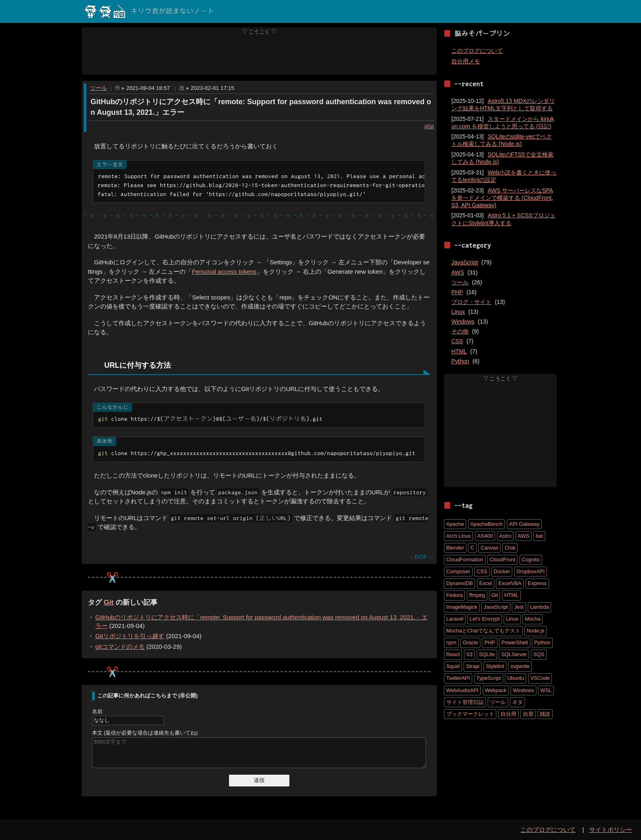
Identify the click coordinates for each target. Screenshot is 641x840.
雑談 (545, 714)
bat (539, 536)
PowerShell (515, 642)
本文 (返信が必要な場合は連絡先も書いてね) (145, 733)
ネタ (518, 702)
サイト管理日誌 (465, 702)
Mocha (533, 619)
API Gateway (524, 524)
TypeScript (489, 678)
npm (452, 642)
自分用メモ (466, 61)
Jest (519, 607)
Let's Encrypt (485, 619)
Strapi (473, 666)
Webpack (496, 690)
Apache (455, 524)
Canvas (490, 548)
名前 (97, 712)
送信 (259, 780)
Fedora (455, 595)
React (453, 654)
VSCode (540, 678)
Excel (485, 583)
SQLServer (514, 654)
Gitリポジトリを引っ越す (130, 636)
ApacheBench (486, 524)
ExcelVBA (510, 583)
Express (537, 583)
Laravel (455, 619)
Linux (458, 312)
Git (109, 602)
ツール (99, 88)
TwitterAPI (458, 678)
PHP (457, 292)
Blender (455, 548)
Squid (453, 666)
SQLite (487, 654)
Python (460, 361)
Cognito (531, 560)
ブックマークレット (470, 714)
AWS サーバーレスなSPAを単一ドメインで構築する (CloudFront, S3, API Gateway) (502, 198)
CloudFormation (465, 560)
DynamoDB (460, 583)
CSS (457, 341)
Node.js (536, 631)
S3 (469, 654)
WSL (546, 690)
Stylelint (495, 666)
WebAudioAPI (463, 690)
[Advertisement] (259, 55)
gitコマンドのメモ (120, 647)
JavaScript (465, 262)
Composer (458, 571)
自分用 (508, 714)
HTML (459, 351)
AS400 (485, 536)
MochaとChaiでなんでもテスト (484, 631)
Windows (463, 322)
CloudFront (503, 560)
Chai (510, 548)
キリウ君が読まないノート (149, 11)
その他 (460, 331)
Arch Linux (459, 536)
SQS (539, 654)
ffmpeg (477, 595)
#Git (429, 126)
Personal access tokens (224, 271)
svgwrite (520, 666)
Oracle (471, 642)
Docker (502, 571)
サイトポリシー (611, 830)
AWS (458, 273)
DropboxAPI (530, 571)
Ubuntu (516, 678)
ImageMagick (462, 607)
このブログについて (477, 51)
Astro (505, 536)
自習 (528, 714)
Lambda (540, 607)
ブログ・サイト (471, 302)
